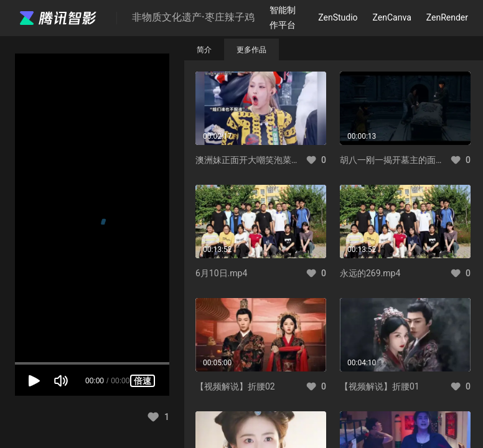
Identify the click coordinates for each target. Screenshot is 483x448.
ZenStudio (338, 17)
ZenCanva (392, 17)
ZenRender (447, 17)
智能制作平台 (283, 17)
